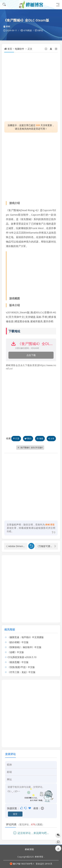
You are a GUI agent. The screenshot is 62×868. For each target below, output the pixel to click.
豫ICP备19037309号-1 (22, 864)
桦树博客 (29, 849)
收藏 (8, 438)
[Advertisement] (31, 87)
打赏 (16, 438)
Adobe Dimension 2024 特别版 (18, 543)
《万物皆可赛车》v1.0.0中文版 (47, 543)
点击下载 (31, 355)
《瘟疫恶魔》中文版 (18, 659)
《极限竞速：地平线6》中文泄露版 (26, 634)
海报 (40, 438)
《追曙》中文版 (16, 649)
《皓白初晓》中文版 (18, 639)
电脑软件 (20, 49)
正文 (30, 49)
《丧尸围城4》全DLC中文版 (30, 448)
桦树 (7, 26)
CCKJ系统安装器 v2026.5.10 (22, 654)
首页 (10, 49)
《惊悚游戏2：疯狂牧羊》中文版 (24, 644)
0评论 (40, 30)
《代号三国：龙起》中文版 (21, 669)
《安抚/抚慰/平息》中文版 (21, 664)
